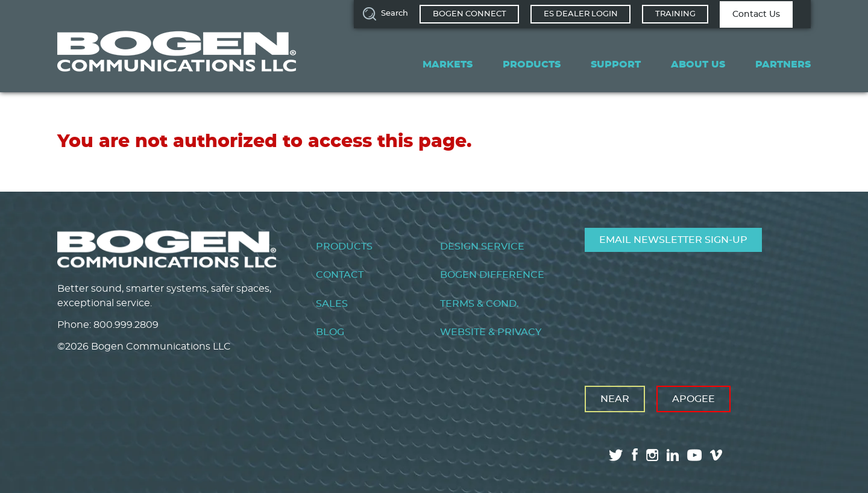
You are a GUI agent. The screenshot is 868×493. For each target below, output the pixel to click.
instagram (652, 455)
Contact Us (756, 14)
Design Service (482, 246)
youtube (694, 455)
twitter (616, 455)
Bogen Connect (470, 14)
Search (395, 14)
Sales (332, 304)
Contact (340, 275)
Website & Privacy (491, 332)
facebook (635, 455)
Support (616, 64)
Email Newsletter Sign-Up (673, 240)
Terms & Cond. (480, 304)
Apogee (693, 399)
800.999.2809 (126, 325)
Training (675, 14)
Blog (330, 332)
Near (615, 399)
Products (532, 64)
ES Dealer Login (581, 14)
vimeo (717, 455)
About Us (698, 64)
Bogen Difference (492, 275)
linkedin (673, 455)
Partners (783, 64)
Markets (448, 64)
